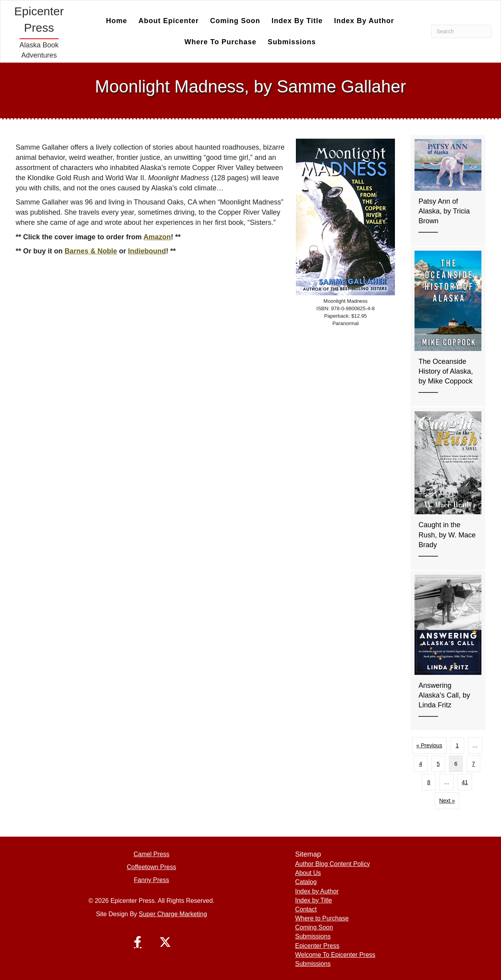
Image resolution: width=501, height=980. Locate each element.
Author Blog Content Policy (332, 864)
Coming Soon (314, 927)
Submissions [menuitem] (292, 42)
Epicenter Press (317, 946)
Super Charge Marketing (173, 914)
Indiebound (147, 251)
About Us (308, 873)
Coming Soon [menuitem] (235, 21)
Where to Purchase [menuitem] (220, 42)
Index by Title (314, 900)
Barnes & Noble (91, 251)
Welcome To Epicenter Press (335, 955)
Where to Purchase (322, 918)
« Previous (429, 745)
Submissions (313, 936)
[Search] (461, 31)
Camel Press (151, 854)
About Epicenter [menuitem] (169, 21)
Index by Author (317, 891)
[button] (138, 942)
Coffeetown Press (151, 867)
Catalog (306, 882)
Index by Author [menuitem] (364, 21)
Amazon (157, 237)
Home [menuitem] (117, 21)
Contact (306, 909)
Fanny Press (151, 880)
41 (465, 782)
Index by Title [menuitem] (297, 21)
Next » (447, 801)
